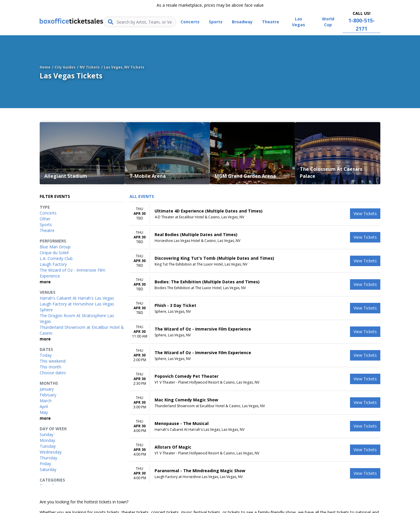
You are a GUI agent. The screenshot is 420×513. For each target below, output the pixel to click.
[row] (255, 214)
